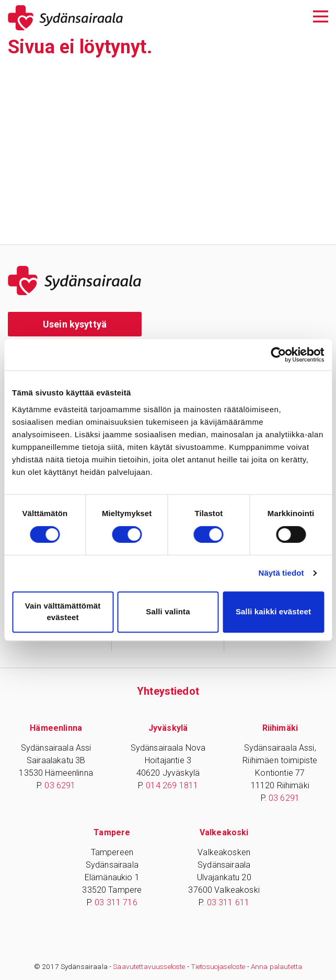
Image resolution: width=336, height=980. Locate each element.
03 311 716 (116, 902)
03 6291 (60, 785)
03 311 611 (228, 902)
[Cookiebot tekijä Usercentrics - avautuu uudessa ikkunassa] (278, 355)
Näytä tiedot (281, 573)
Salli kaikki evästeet (273, 611)
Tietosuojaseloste (218, 966)
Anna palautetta (276, 966)
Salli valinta (168, 611)
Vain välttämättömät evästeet (63, 612)
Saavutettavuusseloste (149, 966)
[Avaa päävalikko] (321, 15)
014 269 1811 (172, 785)
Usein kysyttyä (75, 324)
